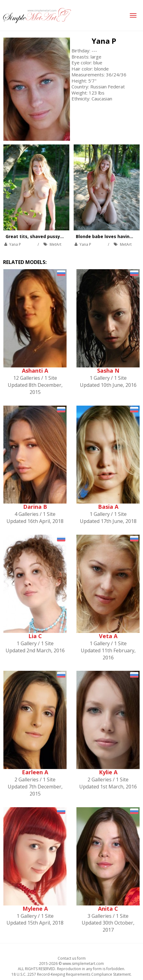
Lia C (35, 636)
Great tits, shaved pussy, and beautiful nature (57, 236)
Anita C (108, 909)
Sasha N (108, 371)
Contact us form (72, 958)
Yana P (104, 41)
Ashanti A (35, 371)
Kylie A (108, 772)
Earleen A (35, 772)
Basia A (108, 507)
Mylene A (35, 909)
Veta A (108, 636)
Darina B (35, 507)
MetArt (55, 244)
